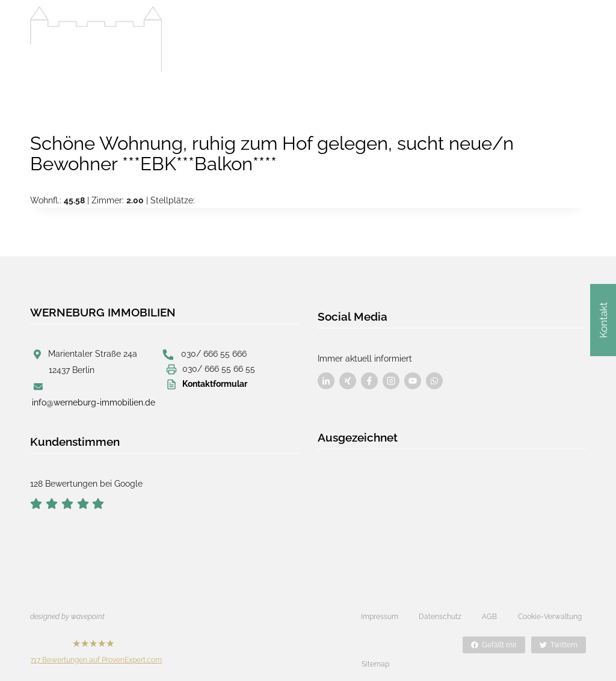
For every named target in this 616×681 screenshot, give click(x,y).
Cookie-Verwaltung (550, 616)
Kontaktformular (215, 384)
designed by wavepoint (67, 616)
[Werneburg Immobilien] (96, 40)
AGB (489, 616)
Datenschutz (440, 616)
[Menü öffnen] (574, 37)
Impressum (380, 616)
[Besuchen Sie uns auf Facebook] (326, 376)
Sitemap (375, 644)
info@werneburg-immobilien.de (94, 402)
